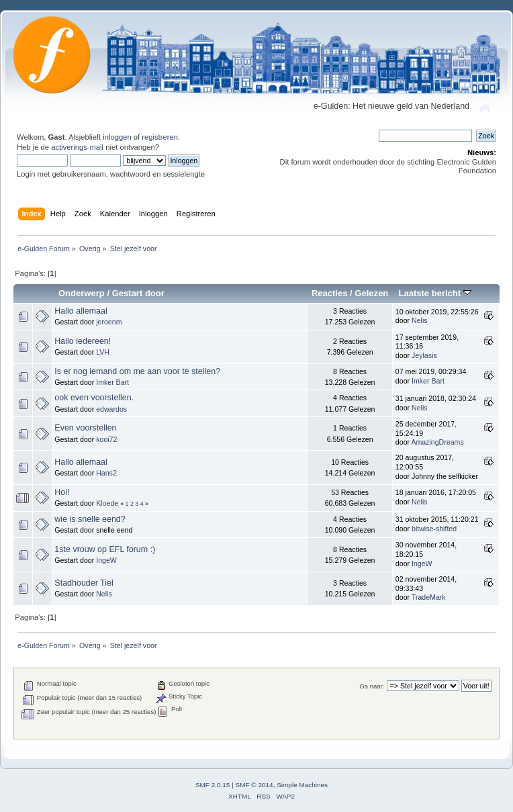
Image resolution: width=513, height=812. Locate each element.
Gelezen (371, 293)
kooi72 (106, 439)
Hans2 (106, 473)
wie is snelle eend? (90, 519)
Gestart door (138, 293)
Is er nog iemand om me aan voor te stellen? (137, 371)
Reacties (330, 293)
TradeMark (429, 597)
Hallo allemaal (81, 311)
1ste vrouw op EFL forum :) (105, 549)
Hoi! (62, 492)
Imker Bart (112, 382)
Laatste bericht (434, 293)
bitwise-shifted (434, 529)
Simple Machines (302, 785)
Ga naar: (372, 686)
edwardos (111, 409)
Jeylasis (424, 355)
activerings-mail (77, 147)
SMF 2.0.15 (213, 785)
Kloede (107, 503)
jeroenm (109, 322)
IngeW (106, 560)
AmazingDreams (437, 442)
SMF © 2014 (254, 785)
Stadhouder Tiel (84, 583)
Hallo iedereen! (83, 341)
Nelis (420, 320)
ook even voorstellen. (94, 398)
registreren (160, 137)
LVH (103, 352)
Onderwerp (82, 293)
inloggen (117, 137)
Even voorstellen (85, 428)
